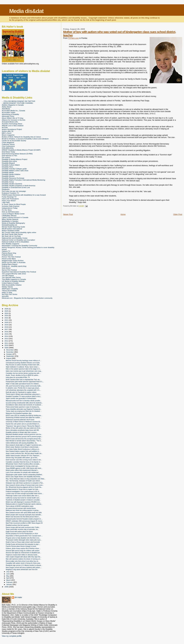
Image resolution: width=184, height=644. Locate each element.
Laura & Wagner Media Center (13, 214)
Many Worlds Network (10, 219)
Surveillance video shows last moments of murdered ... (24, 405)
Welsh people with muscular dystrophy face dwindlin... (24, 515)
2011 (7, 343)
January (9, 584)
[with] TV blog (7, 292)
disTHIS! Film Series (10, 294)
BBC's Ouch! (7, 133)
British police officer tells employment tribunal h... (22, 470)
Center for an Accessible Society (14, 141)
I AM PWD (6, 202)
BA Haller (18, 597)
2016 (7, 332)
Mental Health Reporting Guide (13, 227)
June (8, 574)
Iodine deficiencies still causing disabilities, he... (22, 443)
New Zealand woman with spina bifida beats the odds (24, 512)
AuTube (5, 127)
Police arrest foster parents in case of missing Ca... (23, 407)
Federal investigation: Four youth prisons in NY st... (23, 491)
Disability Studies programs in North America (19, 186)
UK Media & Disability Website (13, 281)
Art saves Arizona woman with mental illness (21, 508)
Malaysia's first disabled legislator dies (19, 413)
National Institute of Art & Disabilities (15, 242)
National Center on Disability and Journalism (18, 240)
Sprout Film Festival (9, 270)
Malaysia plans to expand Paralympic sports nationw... (24, 504)
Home (123, 214)
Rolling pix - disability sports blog (14, 266)
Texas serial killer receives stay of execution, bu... (22, 529)
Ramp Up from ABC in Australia (14, 262)
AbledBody (6, 109)
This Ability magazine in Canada (14, 279)
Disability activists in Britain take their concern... (22, 432)
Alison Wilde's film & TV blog (13, 118)
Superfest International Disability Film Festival (19, 272)
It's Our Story (7, 210)
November (10, 352)
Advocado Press (8, 116)
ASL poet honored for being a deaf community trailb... (24, 386)
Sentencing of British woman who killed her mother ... (24, 417)
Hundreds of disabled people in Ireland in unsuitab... (23, 500)
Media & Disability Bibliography (13, 223)
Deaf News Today (8, 152)
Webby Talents (7, 287)
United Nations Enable (10, 283)
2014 (7, 336)
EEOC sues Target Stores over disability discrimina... (24, 477)
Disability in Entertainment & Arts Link (16, 187)
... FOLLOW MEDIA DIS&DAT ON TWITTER (18, 101)
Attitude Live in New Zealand (13, 126)
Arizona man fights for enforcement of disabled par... (23, 553)
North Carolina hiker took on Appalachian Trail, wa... (23, 380)
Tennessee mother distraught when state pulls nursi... (24, 540)
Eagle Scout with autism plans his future (19, 532)
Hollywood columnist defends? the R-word (20, 420)
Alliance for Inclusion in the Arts (14, 120)
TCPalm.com (73, 38)
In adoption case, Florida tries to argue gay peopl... (23, 388)
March (9, 580)
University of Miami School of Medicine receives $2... (24, 422)
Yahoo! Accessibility (9, 290)
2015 (7, 334)
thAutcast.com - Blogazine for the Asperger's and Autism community (27, 298)
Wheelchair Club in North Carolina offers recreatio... (23, 464)
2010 (7, 345)
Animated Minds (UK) (10, 122)
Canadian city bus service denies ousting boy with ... (23, 373)
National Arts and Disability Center (15, 238)
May (8, 576)
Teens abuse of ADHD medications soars (20, 506)
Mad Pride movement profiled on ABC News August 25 (24, 523)
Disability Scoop (8, 182)
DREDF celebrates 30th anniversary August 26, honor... (24, 521)
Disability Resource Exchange (13, 178)
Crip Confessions (8, 146)
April (8, 578)
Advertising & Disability (10, 114)
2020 (7, 322)
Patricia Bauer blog (9, 253)
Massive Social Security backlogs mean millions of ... (24, 361)
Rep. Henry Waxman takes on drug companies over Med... (26, 479)
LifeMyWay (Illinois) (9, 216)
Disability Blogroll (8, 163)
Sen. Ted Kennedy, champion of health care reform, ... (24, 481)
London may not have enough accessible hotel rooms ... (25, 493)
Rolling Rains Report (10, 264)
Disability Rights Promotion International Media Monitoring (24, 180)
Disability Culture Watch (11, 165)
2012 (7, 341)
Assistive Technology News (12, 124)
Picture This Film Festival (11, 257)
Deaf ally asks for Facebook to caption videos (21, 392)
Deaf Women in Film (9, 156)
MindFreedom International (12, 229)
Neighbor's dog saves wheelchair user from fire (22, 569)
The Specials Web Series (11, 277)
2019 (7, 325)
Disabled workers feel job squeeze (17, 525)
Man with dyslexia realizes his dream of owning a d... (24, 559)
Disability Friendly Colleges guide (14, 169)
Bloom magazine (8, 135)
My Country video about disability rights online (19, 232)
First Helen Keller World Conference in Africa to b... (23, 449)
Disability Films (7, 167)
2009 (7, 348)
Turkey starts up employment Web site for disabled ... (24, 411)
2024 (7, 313)
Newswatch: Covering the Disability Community (20, 246)
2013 (7, 339)
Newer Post (68, 214)
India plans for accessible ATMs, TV (18, 377)
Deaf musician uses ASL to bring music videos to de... (24, 460)
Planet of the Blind (9, 259)
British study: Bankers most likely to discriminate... (23, 447)
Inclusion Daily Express (11, 206)
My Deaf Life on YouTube (11, 236)
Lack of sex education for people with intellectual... (23, 472)
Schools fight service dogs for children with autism (23, 551)
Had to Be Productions (10, 199)
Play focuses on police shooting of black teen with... (23, 365)
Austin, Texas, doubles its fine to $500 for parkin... (22, 375)
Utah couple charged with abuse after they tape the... (24, 557)
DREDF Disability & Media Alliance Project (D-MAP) (21, 150)
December (10, 350)
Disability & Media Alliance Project (15, 159)
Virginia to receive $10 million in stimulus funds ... (22, 555)
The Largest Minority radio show (14, 274)
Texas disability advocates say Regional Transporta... (24, 409)
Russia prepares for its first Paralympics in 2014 (22, 534)
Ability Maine (7, 107)
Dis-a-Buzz (6, 157)
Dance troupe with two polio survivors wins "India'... (23, 527)
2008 (7, 587)
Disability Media (8, 172)
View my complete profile (12, 636)
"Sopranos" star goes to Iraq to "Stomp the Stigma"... (24, 426)
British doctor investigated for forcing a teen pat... (22, 466)
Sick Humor (6, 268)
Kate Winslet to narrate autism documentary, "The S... (24, 441)
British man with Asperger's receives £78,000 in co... (23, 502)
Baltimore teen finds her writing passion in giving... (23, 510)
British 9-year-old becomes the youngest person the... (24, 439)
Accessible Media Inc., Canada (13, 111)
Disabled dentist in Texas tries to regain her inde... (23, 489)
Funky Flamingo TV (9, 197)
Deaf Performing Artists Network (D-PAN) (17, 154)
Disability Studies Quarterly (12, 184)
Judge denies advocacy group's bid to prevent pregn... (24, 436)
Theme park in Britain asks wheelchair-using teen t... (23, 394)
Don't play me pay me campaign (14, 191)
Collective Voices (8, 144)
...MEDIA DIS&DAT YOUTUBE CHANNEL (18, 103)
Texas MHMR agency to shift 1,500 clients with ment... (24, 468)
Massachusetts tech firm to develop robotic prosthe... (24, 401)
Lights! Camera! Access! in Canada (15, 217)
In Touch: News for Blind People (14, 204)
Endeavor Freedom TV (10, 193)
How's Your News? (9, 201)
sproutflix (5, 296)
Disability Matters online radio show (15, 171)
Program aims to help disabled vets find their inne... (23, 538)
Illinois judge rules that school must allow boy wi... (22, 561)
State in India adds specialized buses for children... (23, 384)
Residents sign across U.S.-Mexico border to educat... (24, 565)
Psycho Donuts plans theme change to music (21, 546)
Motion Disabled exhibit (11, 231)
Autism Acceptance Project (12, 129)
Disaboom (6, 189)
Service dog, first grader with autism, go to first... (22, 458)
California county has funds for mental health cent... (23, 498)
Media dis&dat (26, 11)
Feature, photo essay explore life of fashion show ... (23, 548)
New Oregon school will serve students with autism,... (24, 567)
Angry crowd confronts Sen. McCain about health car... (24, 453)
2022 (7, 318)
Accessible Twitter (9, 112)
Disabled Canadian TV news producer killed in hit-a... (24, 396)
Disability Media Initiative (11, 174)
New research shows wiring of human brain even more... (25, 485)
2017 (7, 329)
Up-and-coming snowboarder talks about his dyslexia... (24, 403)
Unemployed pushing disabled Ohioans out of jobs (23, 363)
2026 (7, 309)
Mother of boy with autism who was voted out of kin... (24, 428)
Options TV (6, 251)
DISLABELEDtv (8, 148)
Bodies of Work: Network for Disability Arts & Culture (21, 137)
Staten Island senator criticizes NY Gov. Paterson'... (23, 456)
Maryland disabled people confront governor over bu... (24, 434)
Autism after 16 (8, 131)
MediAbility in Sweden (10, 221)
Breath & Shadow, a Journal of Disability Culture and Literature (25, 139)
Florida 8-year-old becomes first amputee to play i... (23, 544)
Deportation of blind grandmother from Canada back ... (24, 536)
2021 (7, 320)
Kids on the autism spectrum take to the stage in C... (23, 369)
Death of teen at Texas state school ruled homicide (23, 542)
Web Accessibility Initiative (12, 285)
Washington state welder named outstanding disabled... (24, 475)
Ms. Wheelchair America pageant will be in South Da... (24, 487)
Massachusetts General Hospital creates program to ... (24, 519)
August (9, 358)
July (8, 572)
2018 (7, 327)
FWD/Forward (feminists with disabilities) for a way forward (24, 195)
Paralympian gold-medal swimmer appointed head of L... (25, 382)
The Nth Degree (8, 275)
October (9, 354)
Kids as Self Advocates (10, 212)
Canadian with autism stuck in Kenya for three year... (24, 563)
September (10, 356)
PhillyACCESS (7, 255)
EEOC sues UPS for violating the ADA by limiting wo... (24, 415)
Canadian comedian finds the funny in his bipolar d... (23, 462)
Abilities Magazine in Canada (13, 105)
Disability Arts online (9, 161)
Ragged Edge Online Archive (13, 260)
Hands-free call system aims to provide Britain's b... (23, 424)
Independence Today (10, 208)
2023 (7, 315)
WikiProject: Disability (10, 289)
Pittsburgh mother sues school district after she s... (23, 496)
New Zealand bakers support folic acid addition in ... (23, 451)
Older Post (178, 214)
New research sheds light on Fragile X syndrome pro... (24, 445)
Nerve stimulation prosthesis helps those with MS (22, 430)
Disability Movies (8, 176)
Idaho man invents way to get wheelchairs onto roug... (24, 371)
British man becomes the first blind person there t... (23, 517)
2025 (7, 311)
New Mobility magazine (11, 244)
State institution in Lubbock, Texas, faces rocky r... (23, 367)
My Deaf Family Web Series (12, 234)
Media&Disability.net (9, 225)
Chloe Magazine (8, 142)
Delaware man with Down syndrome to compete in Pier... (25, 483)
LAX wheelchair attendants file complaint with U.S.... (23, 390)
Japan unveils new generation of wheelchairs (21, 398)
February (10, 582)
